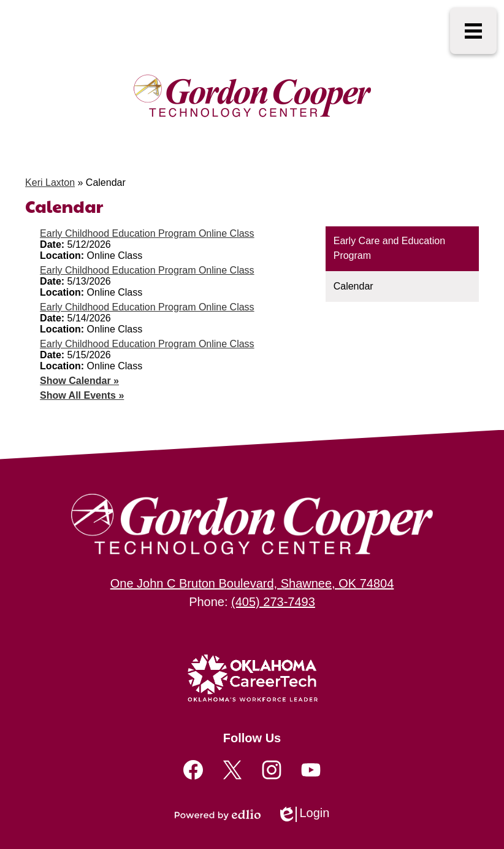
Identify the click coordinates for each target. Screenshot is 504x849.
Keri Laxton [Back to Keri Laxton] (50, 182)
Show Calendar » (79, 381)
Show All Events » (82, 395)
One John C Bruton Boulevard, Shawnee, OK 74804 (252, 583)
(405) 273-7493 (273, 602)
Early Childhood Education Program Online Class (147, 233)
